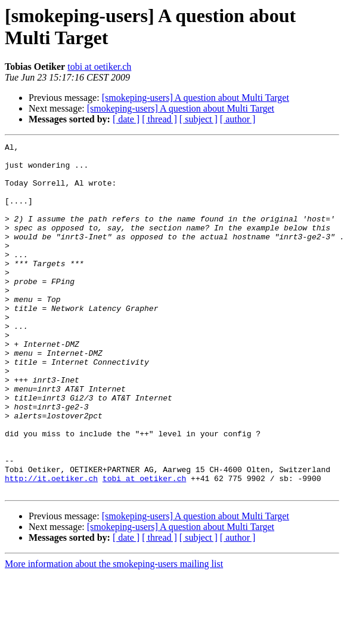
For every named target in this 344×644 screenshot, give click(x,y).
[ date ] (126, 119)
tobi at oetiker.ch (99, 67)
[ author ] (238, 119)
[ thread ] (159, 119)
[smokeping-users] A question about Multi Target (196, 98)
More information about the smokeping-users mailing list (114, 634)
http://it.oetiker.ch (51, 546)
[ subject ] (199, 119)
